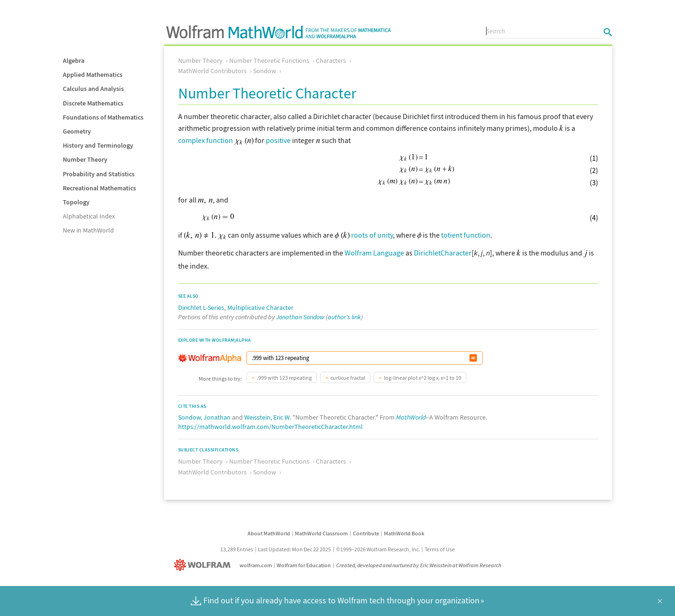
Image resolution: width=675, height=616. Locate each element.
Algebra (74, 60)
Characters (331, 60)
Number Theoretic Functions (269, 60)
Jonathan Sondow (300, 316)
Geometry (77, 131)
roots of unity (372, 235)
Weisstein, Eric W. (268, 416)
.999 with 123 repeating (284, 377)
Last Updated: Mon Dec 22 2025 (294, 548)
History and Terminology (98, 145)
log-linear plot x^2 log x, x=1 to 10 (423, 377)
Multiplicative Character (260, 307)
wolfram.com (256, 564)
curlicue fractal (348, 377)
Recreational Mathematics (99, 188)
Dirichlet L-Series (201, 307)
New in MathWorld (88, 230)
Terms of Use (440, 548)
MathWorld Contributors (212, 71)
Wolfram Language (374, 253)
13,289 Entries (237, 548)
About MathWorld (269, 532)
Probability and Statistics (99, 174)
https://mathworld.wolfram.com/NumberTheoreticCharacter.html (270, 426)
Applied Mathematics (93, 75)
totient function (466, 235)
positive (278, 140)
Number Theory (85, 159)
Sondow (265, 71)
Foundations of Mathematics (103, 117)
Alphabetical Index (89, 216)
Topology (76, 202)
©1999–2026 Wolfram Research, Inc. (378, 548)
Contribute (366, 532)
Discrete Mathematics (93, 103)
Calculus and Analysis (93, 89)
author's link (344, 316)
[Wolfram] (204, 564)
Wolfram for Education (304, 564)
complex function (206, 140)
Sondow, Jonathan (204, 416)
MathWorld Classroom (321, 532)
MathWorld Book (404, 532)
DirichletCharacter (443, 253)
